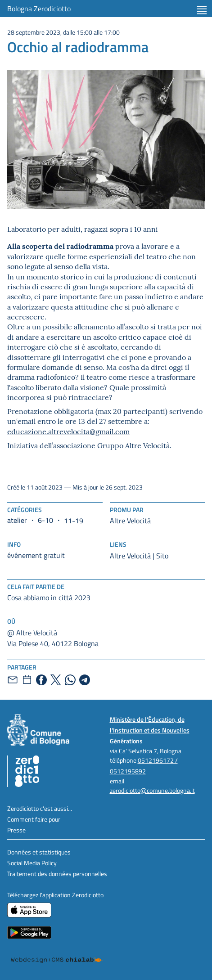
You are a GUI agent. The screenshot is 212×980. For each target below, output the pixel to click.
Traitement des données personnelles (57, 874)
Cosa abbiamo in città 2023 (49, 598)
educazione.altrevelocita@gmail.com (68, 431)
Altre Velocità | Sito (139, 556)
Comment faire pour (34, 819)
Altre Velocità (130, 521)
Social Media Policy (32, 863)
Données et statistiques (39, 852)
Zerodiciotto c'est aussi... (40, 808)
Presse (16, 830)
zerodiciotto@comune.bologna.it (152, 790)
